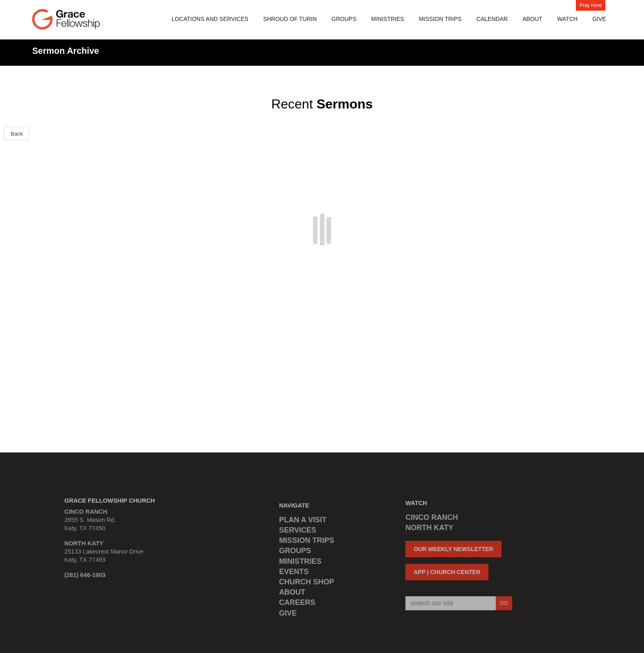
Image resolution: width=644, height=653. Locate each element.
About (532, 19)
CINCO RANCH (430, 517)
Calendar (492, 19)
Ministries (388, 19)
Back (17, 134)
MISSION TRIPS (440, 19)
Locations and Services (210, 19)
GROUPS (295, 553)
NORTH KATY (428, 528)
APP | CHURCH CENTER (445, 572)
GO (502, 603)
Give (599, 19)
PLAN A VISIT (303, 521)
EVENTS (294, 573)
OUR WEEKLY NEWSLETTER (452, 549)
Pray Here (591, 5)
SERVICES (298, 532)
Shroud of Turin (290, 19)
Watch (567, 19)
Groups (344, 19)
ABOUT (292, 594)
